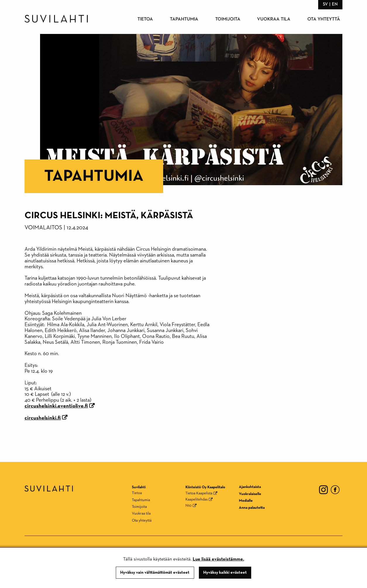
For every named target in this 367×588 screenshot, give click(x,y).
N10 (188, 506)
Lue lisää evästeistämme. (218, 559)
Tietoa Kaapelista (199, 493)
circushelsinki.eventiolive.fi (56, 406)
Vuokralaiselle (250, 494)
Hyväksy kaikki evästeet (225, 572)
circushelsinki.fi (43, 418)
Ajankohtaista (250, 487)
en (335, 4)
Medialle (246, 501)
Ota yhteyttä (324, 19)
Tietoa (145, 19)
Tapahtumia (184, 19)
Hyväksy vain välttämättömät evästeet (155, 572)
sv (325, 4)
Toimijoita (228, 19)
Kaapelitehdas (197, 500)
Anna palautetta (252, 508)
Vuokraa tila (274, 19)
